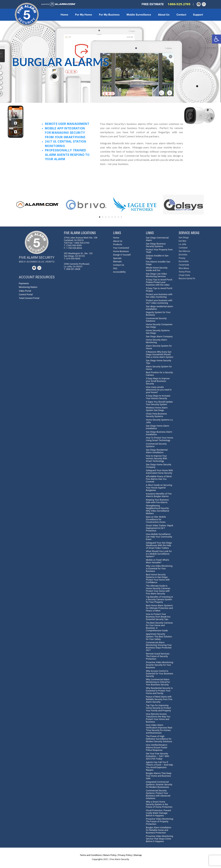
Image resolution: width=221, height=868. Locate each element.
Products (118, 244)
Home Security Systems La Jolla (159, 421)
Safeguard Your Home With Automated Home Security (159, 472)
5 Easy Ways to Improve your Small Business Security (158, 381)
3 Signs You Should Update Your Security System (159, 403)
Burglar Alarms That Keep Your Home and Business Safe (159, 776)
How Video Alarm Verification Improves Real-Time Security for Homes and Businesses (159, 729)
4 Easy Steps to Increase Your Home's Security (158, 397)
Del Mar (182, 241)
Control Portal (26, 294)
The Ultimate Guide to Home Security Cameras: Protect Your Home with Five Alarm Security (158, 590)
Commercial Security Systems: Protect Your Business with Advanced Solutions (158, 794)
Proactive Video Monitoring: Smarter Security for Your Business (160, 665)
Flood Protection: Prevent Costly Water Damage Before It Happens (158, 813)
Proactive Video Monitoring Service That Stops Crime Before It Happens (159, 839)
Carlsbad (183, 248)
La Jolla (182, 244)
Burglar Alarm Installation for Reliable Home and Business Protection (159, 830)
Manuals (117, 261)
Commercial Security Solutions (156, 320)
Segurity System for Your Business (158, 314)
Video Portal (25, 291)
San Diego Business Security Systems (156, 245)
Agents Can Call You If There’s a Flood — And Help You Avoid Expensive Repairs (159, 766)
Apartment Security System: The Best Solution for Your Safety (159, 637)
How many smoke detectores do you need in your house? (159, 390)
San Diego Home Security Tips (158, 362)
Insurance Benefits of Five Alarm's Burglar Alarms (159, 495)
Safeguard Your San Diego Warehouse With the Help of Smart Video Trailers (159, 545)
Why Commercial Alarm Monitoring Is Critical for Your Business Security (158, 682)
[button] (217, 39)
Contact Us (119, 265)
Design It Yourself (122, 255)
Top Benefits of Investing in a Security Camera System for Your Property (159, 599)
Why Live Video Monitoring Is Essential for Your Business (159, 569)
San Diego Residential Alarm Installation (157, 451)
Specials (117, 258)
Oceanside (184, 265)
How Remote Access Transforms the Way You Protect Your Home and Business (158, 718)
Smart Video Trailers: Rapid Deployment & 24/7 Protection (159, 528)
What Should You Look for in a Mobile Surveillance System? (159, 554)
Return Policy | (110, 855)
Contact (181, 15)
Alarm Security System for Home (159, 347)
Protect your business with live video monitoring (159, 296)
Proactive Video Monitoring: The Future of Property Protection (160, 821)
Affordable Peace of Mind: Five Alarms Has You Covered (159, 479)
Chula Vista (184, 275)
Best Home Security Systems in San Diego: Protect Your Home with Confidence (158, 578)
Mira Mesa (184, 268)
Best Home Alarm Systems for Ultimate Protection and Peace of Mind (159, 608)
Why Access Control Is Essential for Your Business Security (160, 674)
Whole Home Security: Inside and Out (157, 269)
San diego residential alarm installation (159, 308)
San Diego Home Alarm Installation (157, 427)
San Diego (184, 238)
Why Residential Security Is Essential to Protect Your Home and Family (159, 691)
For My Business (109, 15)
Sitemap (138, 855)
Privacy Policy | (126, 855)
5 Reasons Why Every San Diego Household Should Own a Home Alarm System (160, 354)
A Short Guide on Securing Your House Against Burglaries (159, 488)
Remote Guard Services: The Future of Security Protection (158, 656)
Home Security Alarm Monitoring (157, 341)
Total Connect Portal (29, 298)
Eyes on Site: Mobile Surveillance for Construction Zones (156, 519)
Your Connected (121, 248)
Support (198, 15)
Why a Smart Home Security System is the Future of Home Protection (159, 804)
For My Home (84, 15)
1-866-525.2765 (179, 4)
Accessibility (119, 272)
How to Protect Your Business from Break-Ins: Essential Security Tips (158, 617)
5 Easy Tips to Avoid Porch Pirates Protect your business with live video (159, 282)
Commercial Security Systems (156, 445)
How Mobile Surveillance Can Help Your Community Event (159, 537)
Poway (182, 258)
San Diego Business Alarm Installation (159, 433)
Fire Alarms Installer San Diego (158, 263)
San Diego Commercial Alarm (157, 239)
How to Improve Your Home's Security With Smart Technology (156, 458)
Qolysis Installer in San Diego (157, 257)
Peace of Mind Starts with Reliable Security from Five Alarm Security (159, 699)
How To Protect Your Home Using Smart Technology (159, 439)
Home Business (121, 251)
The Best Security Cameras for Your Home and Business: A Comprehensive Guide (159, 627)
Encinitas (183, 255)
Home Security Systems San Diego (158, 332)
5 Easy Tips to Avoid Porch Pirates (159, 290)
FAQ (115, 268)
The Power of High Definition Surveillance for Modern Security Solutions (159, 739)
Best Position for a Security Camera (159, 374)
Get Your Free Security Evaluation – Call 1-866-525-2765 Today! (158, 756)
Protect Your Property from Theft (159, 251)
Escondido (184, 261)
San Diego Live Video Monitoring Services (156, 275)
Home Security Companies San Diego (159, 326)
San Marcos (184, 251)
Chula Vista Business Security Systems (156, 415)
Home (64, 15)
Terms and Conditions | (91, 855)
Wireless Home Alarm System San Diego (157, 409)
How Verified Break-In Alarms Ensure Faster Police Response (157, 747)
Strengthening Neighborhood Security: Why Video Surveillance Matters (158, 510)
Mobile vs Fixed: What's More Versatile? (158, 561)
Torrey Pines (185, 272)
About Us (164, 15)
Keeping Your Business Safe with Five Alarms (157, 501)
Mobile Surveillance (139, 15)
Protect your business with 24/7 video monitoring (159, 302)
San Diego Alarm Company (159, 336)
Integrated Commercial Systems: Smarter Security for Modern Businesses (159, 784)
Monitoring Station (28, 287)
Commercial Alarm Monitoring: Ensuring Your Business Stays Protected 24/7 (159, 646)
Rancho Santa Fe (187, 279)
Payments (24, 283)
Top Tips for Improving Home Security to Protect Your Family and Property (158, 708)
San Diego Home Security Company (158, 466)
